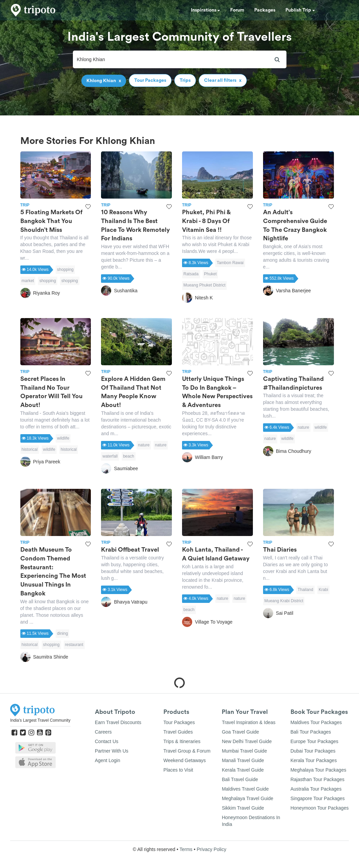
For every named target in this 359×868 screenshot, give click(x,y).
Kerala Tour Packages (314, 760)
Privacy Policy (211, 849)
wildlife (63, 438)
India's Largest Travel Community (40, 720)
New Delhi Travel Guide (247, 741)
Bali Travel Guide (240, 779)
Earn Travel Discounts (118, 722)
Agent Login (108, 760)
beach (129, 456)
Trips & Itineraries (182, 741)
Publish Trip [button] (300, 10)
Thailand (305, 590)
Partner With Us (112, 751)
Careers (103, 732)
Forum (237, 10)
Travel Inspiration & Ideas (248, 722)
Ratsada (191, 274)
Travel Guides (178, 732)
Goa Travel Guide (240, 732)
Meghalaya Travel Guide (247, 798)
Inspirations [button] (205, 10)
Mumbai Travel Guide (244, 751)
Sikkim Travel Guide (243, 808)
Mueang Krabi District (284, 601)
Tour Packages (179, 722)
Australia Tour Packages (316, 789)
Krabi (323, 590)
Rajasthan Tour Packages (317, 779)
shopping (65, 270)
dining (62, 633)
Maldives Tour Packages (316, 722)
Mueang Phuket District (204, 285)
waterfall (110, 456)
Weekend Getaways (185, 760)
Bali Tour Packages (311, 732)
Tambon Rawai (230, 263)
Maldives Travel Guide (245, 789)
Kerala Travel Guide (243, 770)
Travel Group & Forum (187, 751)
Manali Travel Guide (243, 760)
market (28, 281)
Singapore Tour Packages (318, 798)
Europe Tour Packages (314, 741)
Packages (265, 10)
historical (30, 449)
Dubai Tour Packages (313, 751)
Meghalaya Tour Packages (318, 770)
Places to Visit (178, 770)
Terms (186, 849)
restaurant (74, 645)
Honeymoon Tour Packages (320, 808)
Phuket (210, 274)
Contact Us (107, 741)
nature (144, 445)
